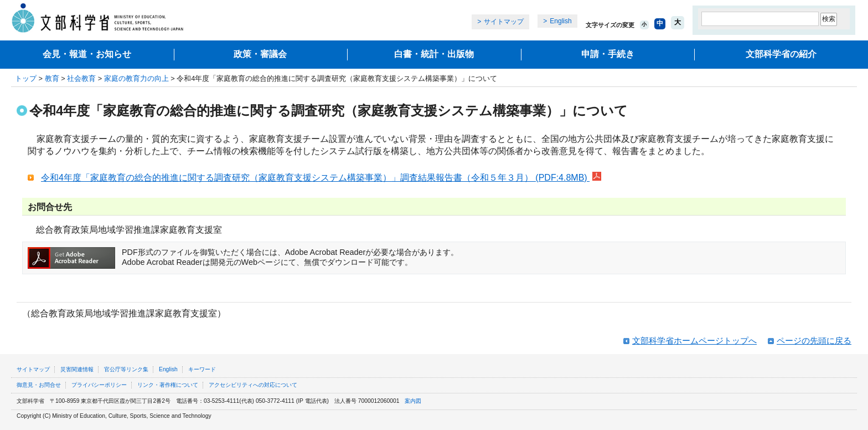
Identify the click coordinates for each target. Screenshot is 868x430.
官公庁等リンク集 (126, 369)
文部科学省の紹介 (781, 54)
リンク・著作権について (168, 385)
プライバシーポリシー (99, 385)
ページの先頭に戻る (814, 341)
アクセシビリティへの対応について (253, 385)
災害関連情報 (77, 369)
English (560, 21)
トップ (26, 78)
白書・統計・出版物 (434, 54)
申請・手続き (608, 54)
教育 (52, 78)
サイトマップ (504, 22)
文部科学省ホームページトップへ (694, 341)
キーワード (202, 369)
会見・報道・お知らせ (87, 54)
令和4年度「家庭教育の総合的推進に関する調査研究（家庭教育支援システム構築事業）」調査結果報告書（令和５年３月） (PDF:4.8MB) (321, 178)
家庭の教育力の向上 (136, 78)
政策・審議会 (260, 54)
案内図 (413, 401)
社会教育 (81, 78)
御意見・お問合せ (39, 385)
